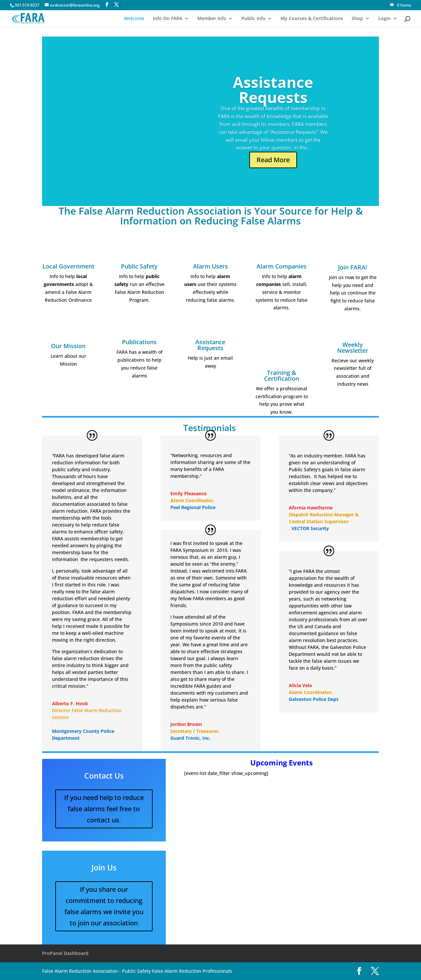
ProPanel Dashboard (65, 953)
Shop (357, 19)
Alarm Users (210, 266)
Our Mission (68, 346)
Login (384, 19)
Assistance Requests (273, 90)
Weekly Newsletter (353, 348)
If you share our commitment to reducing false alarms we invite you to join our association (104, 906)
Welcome (134, 19)
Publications (139, 342)
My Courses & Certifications (312, 19)
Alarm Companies (282, 266)
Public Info (253, 19)
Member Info (212, 19)
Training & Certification (282, 375)
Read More (273, 160)
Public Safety (139, 266)
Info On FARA (168, 19)
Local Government (68, 266)
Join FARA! (353, 267)
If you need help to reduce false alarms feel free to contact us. (104, 809)
